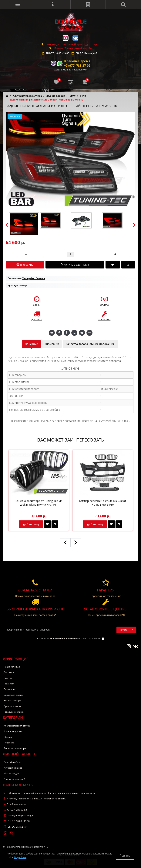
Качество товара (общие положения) (91, 344)
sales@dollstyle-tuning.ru (19, 815)
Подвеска (9, 743)
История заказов (13, 768)
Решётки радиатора (15, 748)
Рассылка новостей (14, 779)
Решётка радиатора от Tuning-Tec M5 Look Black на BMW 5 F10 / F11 (39, 503)
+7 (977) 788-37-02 (77, 66)
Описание (31, 344)
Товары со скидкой (14, 712)
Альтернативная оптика (17, 726)
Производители (12, 706)
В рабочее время (77, 61)
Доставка (9, 672)
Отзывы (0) (52, 344)
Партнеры (9, 689)
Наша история (12, 667)
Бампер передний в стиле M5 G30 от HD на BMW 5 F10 (103, 503)
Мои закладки (11, 773)
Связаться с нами (13, 695)
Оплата (8, 678)
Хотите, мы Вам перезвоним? (70, 70)
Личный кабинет (13, 762)
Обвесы (8, 737)
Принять (125, 856)
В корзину (31, 524)
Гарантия (9, 684)
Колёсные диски (13, 731)
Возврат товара (12, 701)
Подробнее (20, 857)
